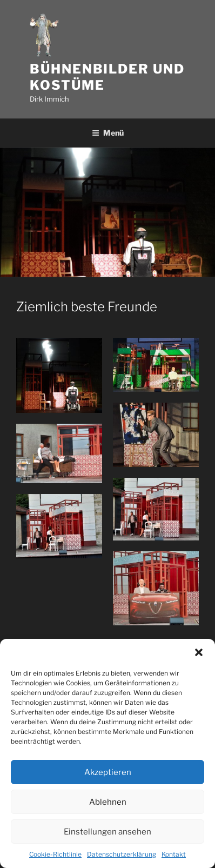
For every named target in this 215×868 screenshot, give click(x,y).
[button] (199, 652)
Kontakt (174, 854)
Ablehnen (108, 802)
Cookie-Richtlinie (55, 854)
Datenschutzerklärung (122, 854)
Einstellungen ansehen (107, 832)
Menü (108, 133)
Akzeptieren (108, 772)
